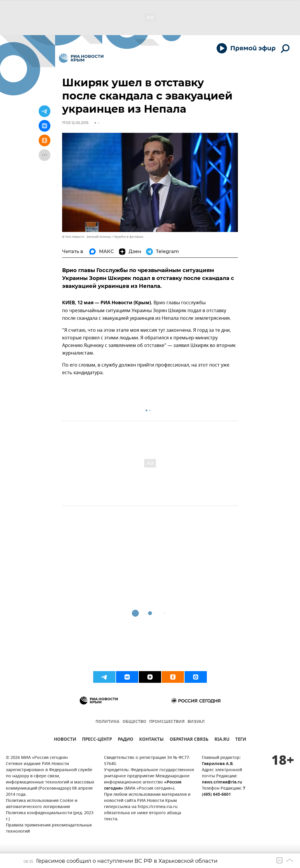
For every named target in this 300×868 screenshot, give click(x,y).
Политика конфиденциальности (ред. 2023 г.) (50, 816)
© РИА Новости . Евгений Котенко (87, 237)
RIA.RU (222, 740)
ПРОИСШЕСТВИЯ (167, 722)
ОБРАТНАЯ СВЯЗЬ (189, 740)
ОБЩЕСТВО (134, 722)
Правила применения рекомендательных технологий (49, 829)
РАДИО (126, 740)
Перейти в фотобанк (128, 237)
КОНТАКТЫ (151, 740)
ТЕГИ (241, 740)
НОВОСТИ (65, 740)
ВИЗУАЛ (196, 722)
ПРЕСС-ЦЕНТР (97, 740)
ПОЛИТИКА (108, 722)
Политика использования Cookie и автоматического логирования (42, 804)
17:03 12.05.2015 (75, 123)
